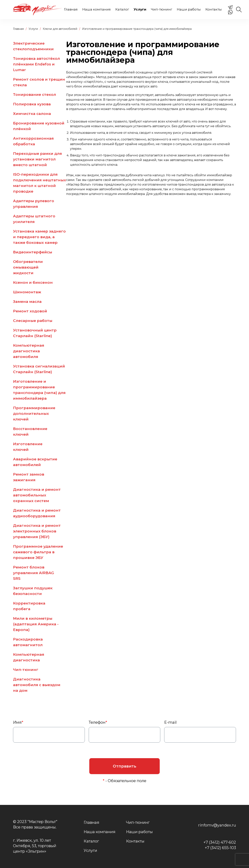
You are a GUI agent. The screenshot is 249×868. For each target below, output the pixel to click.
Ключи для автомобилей (60, 29)
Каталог (122, 9)
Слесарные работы (33, 321)
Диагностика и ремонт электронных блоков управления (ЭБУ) (37, 531)
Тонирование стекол (35, 95)
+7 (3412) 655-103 (220, 848)
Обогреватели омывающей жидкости (28, 267)
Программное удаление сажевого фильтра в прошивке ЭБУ (38, 552)
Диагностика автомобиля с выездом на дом (37, 685)
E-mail (170, 722)
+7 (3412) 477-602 (220, 842)
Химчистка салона (32, 114)
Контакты (214, 9)
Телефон (98, 722)
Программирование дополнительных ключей (34, 414)
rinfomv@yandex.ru (217, 825)
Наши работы (189, 9)
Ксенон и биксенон (33, 282)
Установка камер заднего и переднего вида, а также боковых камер (39, 237)
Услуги (140, 9)
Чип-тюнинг (162, 9)
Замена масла (27, 302)
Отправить (124, 766)
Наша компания (96, 9)
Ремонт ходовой (30, 311)
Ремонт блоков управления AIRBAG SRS (34, 573)
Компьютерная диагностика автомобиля (29, 351)
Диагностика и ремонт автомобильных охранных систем (37, 495)
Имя (18, 722)
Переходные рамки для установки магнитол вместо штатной (37, 159)
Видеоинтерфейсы (33, 252)
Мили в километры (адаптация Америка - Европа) (36, 624)
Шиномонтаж (27, 292)
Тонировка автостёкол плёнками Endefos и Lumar (36, 64)
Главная (71, 9)
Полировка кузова (32, 104)
